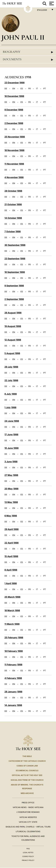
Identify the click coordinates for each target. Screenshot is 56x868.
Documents (28, 59)
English (43, 11)
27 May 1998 (11, 475)
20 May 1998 (11, 489)
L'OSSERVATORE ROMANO (28, 812)
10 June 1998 (11, 448)
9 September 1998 (14, 286)
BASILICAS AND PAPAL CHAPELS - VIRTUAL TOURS (28, 827)
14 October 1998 (13, 218)
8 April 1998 (11, 570)
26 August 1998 (13, 313)
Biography (28, 52)
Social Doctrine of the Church (27, 780)
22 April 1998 (11, 543)
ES (22, 89)
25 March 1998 (12, 597)
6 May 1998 (11, 516)
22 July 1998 (11, 380)
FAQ (28, 849)
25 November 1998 (15, 137)
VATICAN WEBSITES (28, 817)
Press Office (28, 803)
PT (45, 89)
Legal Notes (28, 853)
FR (29, 89)
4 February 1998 (13, 678)
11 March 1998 (12, 624)
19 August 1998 (13, 326)
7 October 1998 (13, 231)
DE (6, 89)
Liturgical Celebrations (28, 831)
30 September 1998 (15, 245)
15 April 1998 (11, 556)
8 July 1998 (11, 394)
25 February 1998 (14, 638)
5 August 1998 (12, 353)
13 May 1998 (11, 502)
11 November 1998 (14, 164)
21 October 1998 (13, 204)
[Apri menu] (51, 3)
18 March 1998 (12, 610)
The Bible (27, 756)
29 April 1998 (11, 529)
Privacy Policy (28, 860)
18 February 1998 (14, 651)
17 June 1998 (11, 434)
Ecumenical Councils (27, 770)
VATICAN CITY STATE (28, 822)
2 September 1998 (14, 299)
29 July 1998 (11, 367)
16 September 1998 (15, 272)
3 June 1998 (11, 462)
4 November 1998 (14, 177)
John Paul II (23, 37)
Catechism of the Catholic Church (27, 761)
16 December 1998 (14, 96)
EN (14, 89)
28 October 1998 (13, 191)
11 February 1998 (13, 665)
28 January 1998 (13, 692)
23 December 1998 (14, 83)
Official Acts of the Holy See (27, 775)
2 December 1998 (14, 123)
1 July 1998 (10, 407)
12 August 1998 (13, 340)
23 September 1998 (15, 259)
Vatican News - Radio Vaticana (28, 807)
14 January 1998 (13, 705)
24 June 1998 (12, 421)
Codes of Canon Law (27, 766)
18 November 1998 (14, 150)
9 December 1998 (14, 110)
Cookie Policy (28, 856)
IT (37, 89)
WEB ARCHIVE (27, 793)
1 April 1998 (11, 583)
